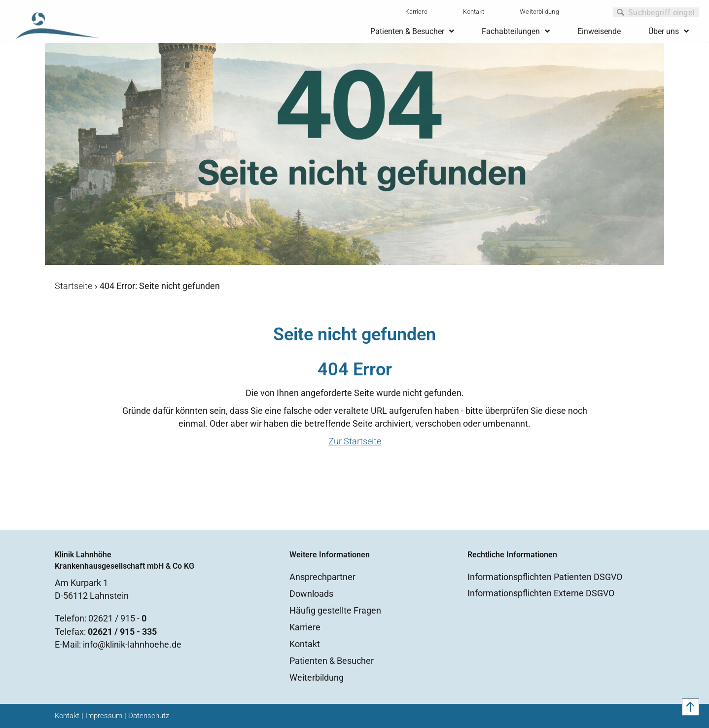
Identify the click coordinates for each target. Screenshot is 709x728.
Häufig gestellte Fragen (335, 610)
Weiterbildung (539, 12)
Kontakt (474, 12)
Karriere (416, 12)
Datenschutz (149, 716)
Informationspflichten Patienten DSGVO (545, 577)
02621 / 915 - (117, 618)
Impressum (104, 716)
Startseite (73, 286)
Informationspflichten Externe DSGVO (541, 593)
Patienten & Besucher (332, 661)
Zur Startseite (355, 441)
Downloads (311, 594)
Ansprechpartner (322, 577)
